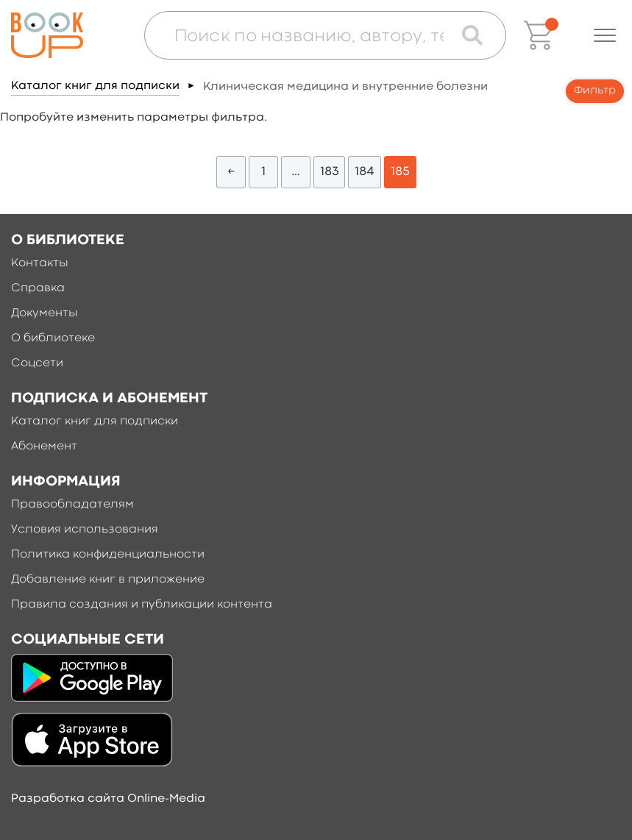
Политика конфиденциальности (108, 555)
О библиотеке (53, 338)
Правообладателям (72, 505)
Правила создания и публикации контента (142, 605)
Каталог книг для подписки (95, 86)
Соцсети (37, 363)
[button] (605, 35)
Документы (45, 313)
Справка (38, 288)
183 (329, 172)
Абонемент (44, 446)
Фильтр (595, 91)
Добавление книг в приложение (108, 580)
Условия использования (85, 530)
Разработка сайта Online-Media (108, 799)
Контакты (40, 263)
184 (365, 172)
